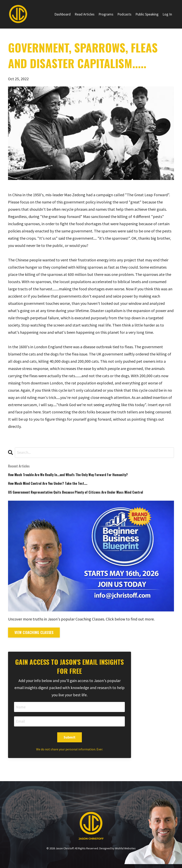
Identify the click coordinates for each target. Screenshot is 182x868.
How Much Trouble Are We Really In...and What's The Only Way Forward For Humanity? (73, 475)
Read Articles (84, 14)
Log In (167, 14)
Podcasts (124, 14)
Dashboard (62, 14)
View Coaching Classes (34, 634)
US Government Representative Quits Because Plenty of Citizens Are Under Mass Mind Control (80, 493)
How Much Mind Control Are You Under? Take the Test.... (51, 484)
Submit (70, 739)
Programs (105, 14)
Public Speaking (147, 14)
